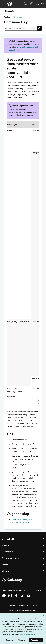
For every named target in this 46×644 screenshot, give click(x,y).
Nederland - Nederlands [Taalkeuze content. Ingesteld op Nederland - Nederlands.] (14, 590)
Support (5, 545)
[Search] (39, 28)
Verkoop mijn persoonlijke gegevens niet (23, 610)
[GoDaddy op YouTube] (28, 597)
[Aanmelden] (38, 4)
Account (6, 564)
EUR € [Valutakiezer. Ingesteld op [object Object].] (40, 590)
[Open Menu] (3, 4)
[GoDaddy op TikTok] (16, 597)
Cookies (35, 606)
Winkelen (6, 571)
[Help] (32, 4)
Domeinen (18, 17)
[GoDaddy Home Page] (12, 580)
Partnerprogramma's (11, 558)
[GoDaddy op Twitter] (22, 597)
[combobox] (20, 28)
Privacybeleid (23, 606)
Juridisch (12, 606)
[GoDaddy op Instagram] (10, 597)
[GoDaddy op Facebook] (4, 597)
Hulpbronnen (8, 552)
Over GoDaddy (8, 539)
